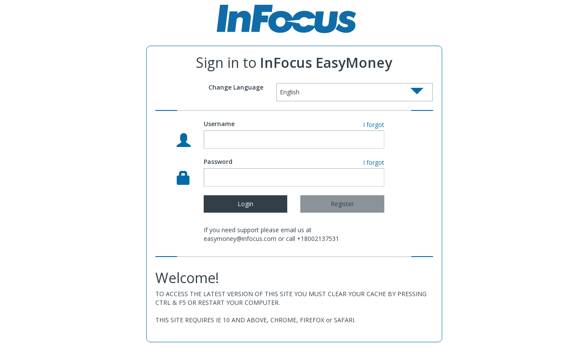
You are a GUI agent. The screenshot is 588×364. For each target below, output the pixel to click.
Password (218, 162)
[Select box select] (355, 92)
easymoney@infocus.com (240, 239)
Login (245, 204)
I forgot (374, 125)
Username (219, 124)
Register (342, 204)
